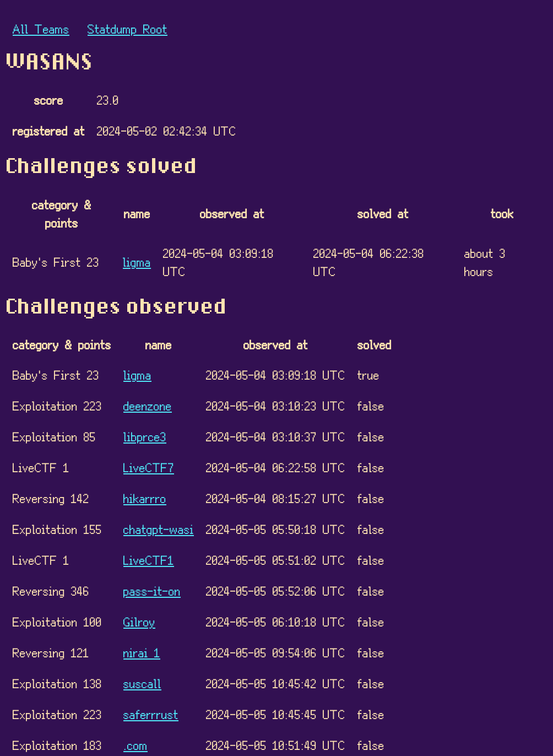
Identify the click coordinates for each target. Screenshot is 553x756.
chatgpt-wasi (159, 529)
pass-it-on (152, 590)
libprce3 (145, 436)
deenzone (148, 405)
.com (135, 745)
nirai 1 (142, 652)
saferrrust (151, 714)
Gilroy (139, 621)
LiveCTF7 (149, 467)
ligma (137, 261)
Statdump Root (128, 28)
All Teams (41, 28)
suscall (142, 683)
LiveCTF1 (149, 560)
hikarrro (145, 498)
